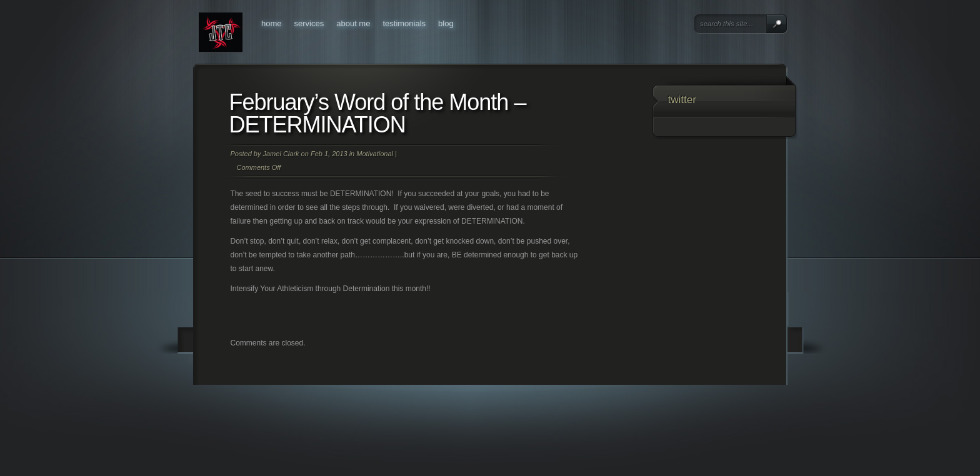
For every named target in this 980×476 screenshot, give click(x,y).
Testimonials (404, 23)
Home (272, 23)
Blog (446, 23)
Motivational (375, 154)
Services (309, 23)
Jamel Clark (281, 154)
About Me (353, 23)
